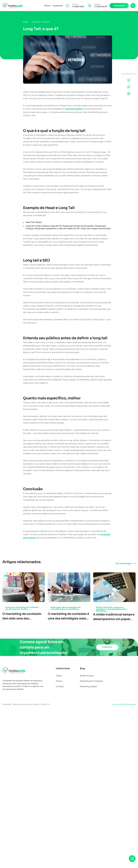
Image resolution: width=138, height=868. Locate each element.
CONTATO (107, 647)
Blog (25, 22)
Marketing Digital (88, 687)
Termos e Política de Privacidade (124, 704)
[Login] (133, 6)
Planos (47, 6)
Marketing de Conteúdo (91, 681)
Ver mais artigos (124, 564)
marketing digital (74, 109)
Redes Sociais (87, 676)
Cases (59, 676)
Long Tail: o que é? (41, 22)
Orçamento (58, 6)
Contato (60, 687)
